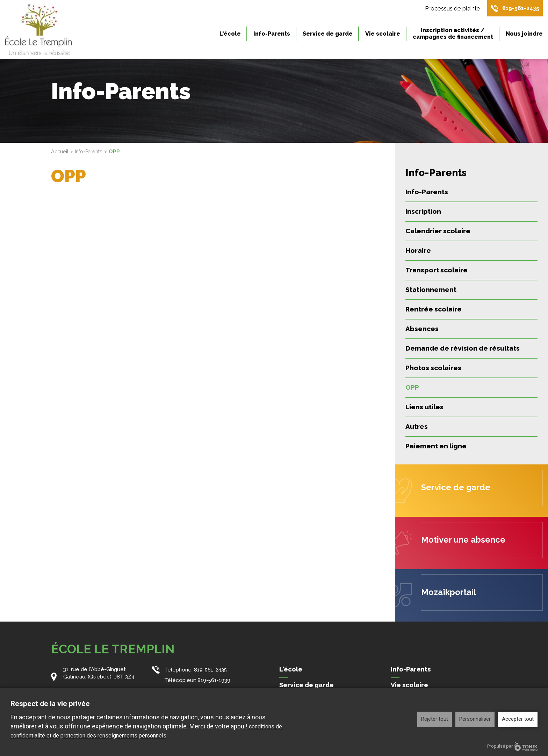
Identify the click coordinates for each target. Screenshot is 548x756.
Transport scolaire (437, 270)
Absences (422, 329)
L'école (230, 35)
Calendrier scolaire (438, 231)
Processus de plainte (449, 9)
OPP (412, 387)
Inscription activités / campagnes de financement (453, 35)
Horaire (418, 250)
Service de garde (328, 35)
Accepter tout (518, 719)
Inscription (423, 211)
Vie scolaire (383, 35)
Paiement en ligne (436, 446)
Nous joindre (524, 35)
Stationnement (431, 289)
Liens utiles (424, 407)
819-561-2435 (519, 9)
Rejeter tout (435, 719)
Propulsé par (512, 746)
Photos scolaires (433, 368)
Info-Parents (272, 35)
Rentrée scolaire (434, 309)
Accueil (60, 152)
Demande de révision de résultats (463, 348)
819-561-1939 (214, 680)
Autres (417, 426)
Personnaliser (475, 719)
